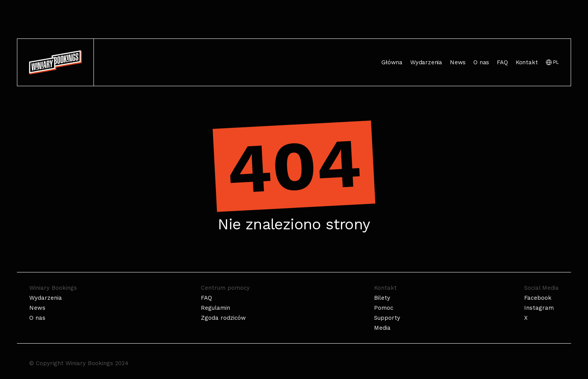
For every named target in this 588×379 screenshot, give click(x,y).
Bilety (382, 298)
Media (382, 328)
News (458, 62)
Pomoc (384, 308)
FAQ (502, 62)
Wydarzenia (426, 62)
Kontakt (527, 62)
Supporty (387, 318)
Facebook (538, 298)
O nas (481, 62)
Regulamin (215, 308)
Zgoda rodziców (223, 318)
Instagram (539, 308)
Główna (392, 62)
